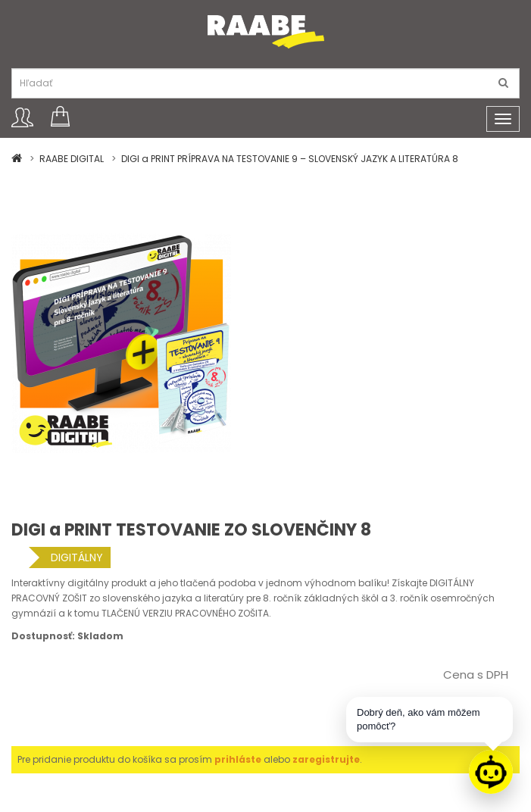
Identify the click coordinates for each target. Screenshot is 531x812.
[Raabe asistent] (491, 772)
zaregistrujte (326, 759)
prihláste (238, 759)
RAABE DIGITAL (72, 159)
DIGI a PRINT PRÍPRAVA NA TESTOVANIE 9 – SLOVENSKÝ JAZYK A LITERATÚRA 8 (290, 159)
